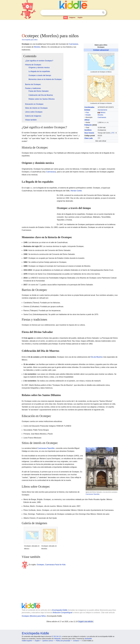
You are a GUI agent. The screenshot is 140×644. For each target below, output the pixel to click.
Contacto (76, 641)
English (80, 18)
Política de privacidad (63, 641)
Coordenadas (89, 107)
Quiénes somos (48, 641)
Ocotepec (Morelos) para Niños (34, 616)
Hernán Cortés (76, 191)
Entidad (87, 110)
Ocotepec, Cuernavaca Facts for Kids (51, 565)
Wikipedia (57, 639)
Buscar (103, 13)
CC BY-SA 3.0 (56, 636)
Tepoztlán (96, 494)
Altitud (87, 120)
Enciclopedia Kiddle (60, 610)
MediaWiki (88, 639)
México (103, 112)
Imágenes (72, 18)
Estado (88, 115)
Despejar (99, 13)
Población (88, 125)
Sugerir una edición (86, 622)
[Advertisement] (70, 26)
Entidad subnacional (101, 50)
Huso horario (89, 133)
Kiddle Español (27, 641)
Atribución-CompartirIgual (62, 613)
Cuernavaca (102, 117)
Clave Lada (89, 138)
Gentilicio (88, 130)
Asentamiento (102, 110)
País (87, 112)
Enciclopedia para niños (30, 40)
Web (66, 18)
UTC (113, 133)
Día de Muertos (97, 357)
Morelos (100, 115)
